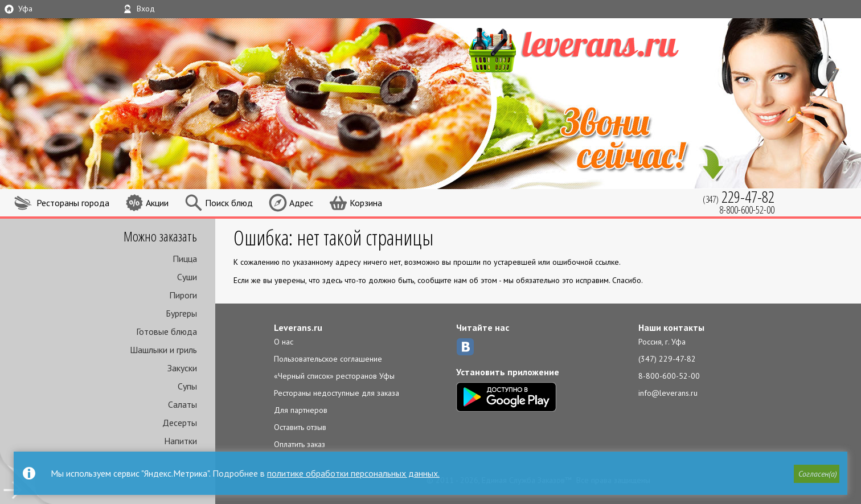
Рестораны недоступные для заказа (337, 393)
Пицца (185, 259)
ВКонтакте (465, 347)
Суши (187, 277)
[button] (816, 474)
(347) (739, 197)
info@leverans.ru (668, 393)
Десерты (180, 423)
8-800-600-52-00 (669, 376)
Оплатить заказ (300, 444)
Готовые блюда (167, 331)
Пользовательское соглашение (328, 359)
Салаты (183, 404)
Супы (187, 386)
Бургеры (181, 313)
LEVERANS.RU (596, 48)
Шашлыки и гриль (163, 350)
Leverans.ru (298, 327)
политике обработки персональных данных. (353, 473)
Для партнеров (301, 410)
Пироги (183, 295)
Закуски (182, 368)
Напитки (181, 441)
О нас (284, 342)
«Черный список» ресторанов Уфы (334, 376)
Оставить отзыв (300, 427)
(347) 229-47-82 (667, 359)
